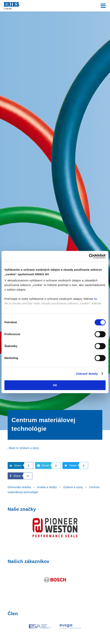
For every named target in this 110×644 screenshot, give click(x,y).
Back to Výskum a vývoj (24, 448)
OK (55, 385)
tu (96, 299)
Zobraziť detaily (87, 374)
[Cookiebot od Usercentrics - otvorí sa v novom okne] (89, 256)
